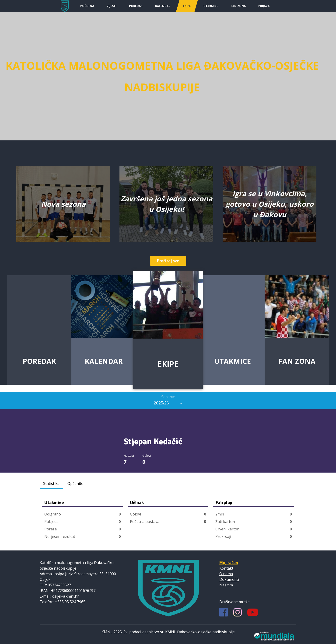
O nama (226, 574)
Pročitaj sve (168, 261)
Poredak (136, 6)
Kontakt (226, 568)
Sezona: (168, 397)
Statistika (51, 484)
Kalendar (163, 6)
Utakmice (211, 6)
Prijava (264, 6)
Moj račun (229, 563)
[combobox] (168, 403)
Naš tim (226, 585)
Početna (87, 6)
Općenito (75, 484)
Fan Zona (238, 6)
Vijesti (112, 6)
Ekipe (187, 6)
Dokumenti (229, 579)
